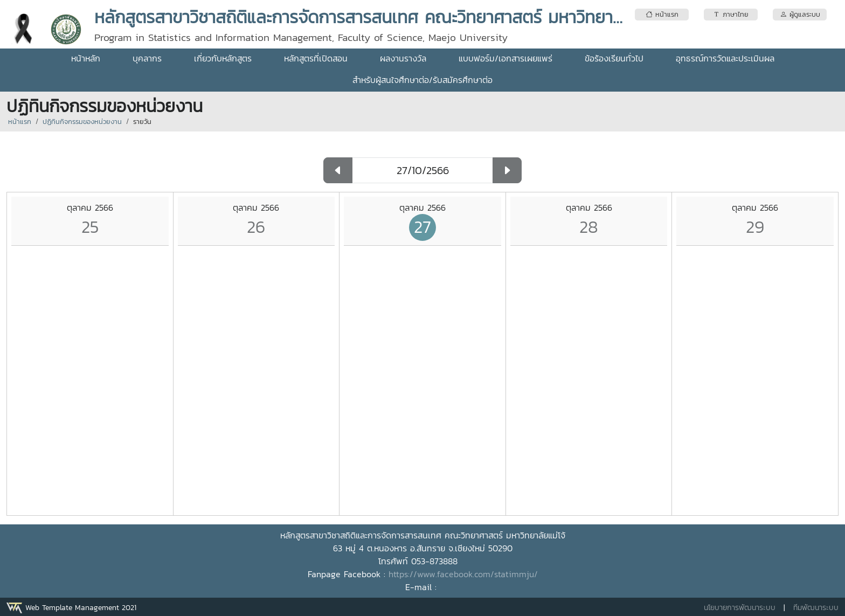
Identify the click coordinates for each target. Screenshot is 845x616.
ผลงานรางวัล (403, 58)
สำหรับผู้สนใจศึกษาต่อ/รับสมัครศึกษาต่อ (422, 80)
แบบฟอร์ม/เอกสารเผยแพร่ (505, 58)
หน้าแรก (20, 122)
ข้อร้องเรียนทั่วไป (614, 58)
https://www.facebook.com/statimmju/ (463, 574)
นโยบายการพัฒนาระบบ (740, 608)
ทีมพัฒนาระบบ (816, 608)
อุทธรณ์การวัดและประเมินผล (725, 58)
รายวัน (142, 122)
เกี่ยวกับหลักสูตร (223, 58)
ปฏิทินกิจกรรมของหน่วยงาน (82, 122)
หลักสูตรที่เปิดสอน (316, 58)
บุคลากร (147, 58)
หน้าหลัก (86, 58)
